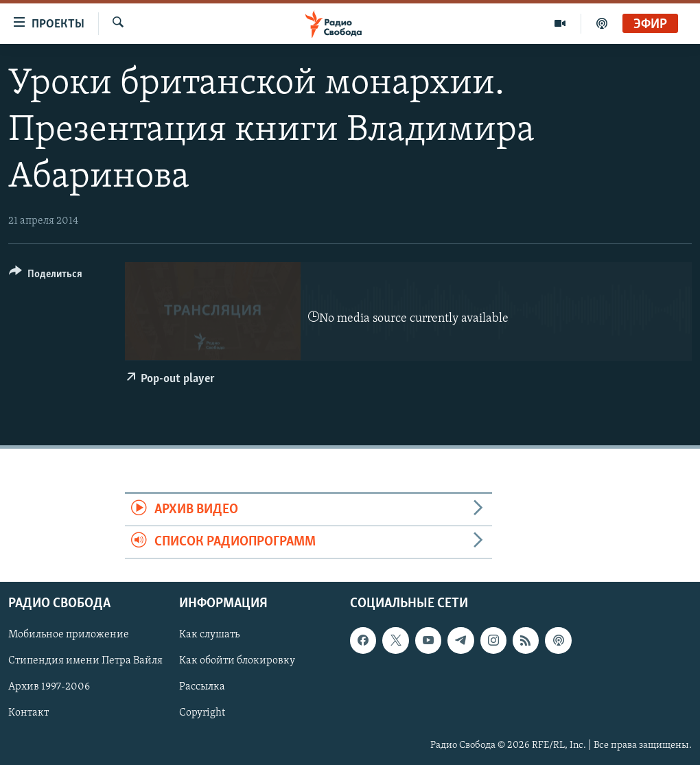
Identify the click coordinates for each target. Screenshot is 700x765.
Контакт (28, 714)
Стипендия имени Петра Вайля (85, 661)
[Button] (46, 276)
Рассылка (202, 687)
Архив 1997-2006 (49, 687)
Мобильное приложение (69, 635)
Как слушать (209, 635)
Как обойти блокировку (237, 661)
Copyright (202, 714)
